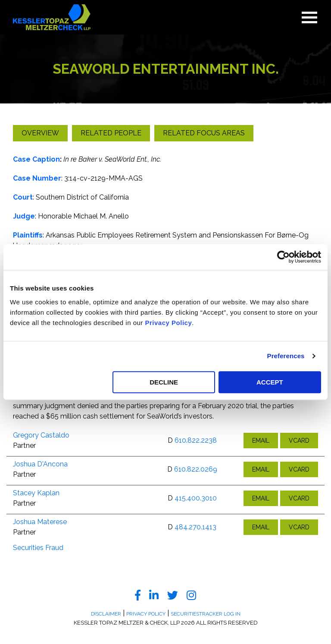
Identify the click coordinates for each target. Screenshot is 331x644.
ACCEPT (270, 382)
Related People (111, 133)
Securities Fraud (38, 548)
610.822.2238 (196, 440)
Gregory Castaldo (41, 435)
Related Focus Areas (204, 133)
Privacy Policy (169, 323)
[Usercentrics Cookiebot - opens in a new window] (283, 257)
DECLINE (164, 382)
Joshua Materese (40, 522)
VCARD (299, 441)
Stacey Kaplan (36, 493)
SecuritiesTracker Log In (206, 614)
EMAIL (261, 441)
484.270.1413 (195, 527)
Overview (40, 133)
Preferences (286, 356)
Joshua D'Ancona (40, 464)
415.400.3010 (196, 498)
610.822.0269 (196, 469)
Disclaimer (106, 614)
